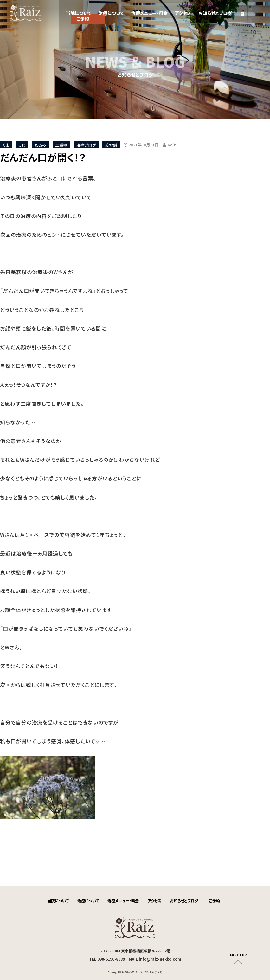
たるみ (40, 145)
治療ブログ (86, 145)
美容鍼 (111, 145)
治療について (111, 13)
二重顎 (61, 145)
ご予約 (215, 901)
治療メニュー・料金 (149, 13)
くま (6, 145)
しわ (22, 145)
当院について (79, 13)
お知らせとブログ (215, 13)
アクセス (183, 13)
